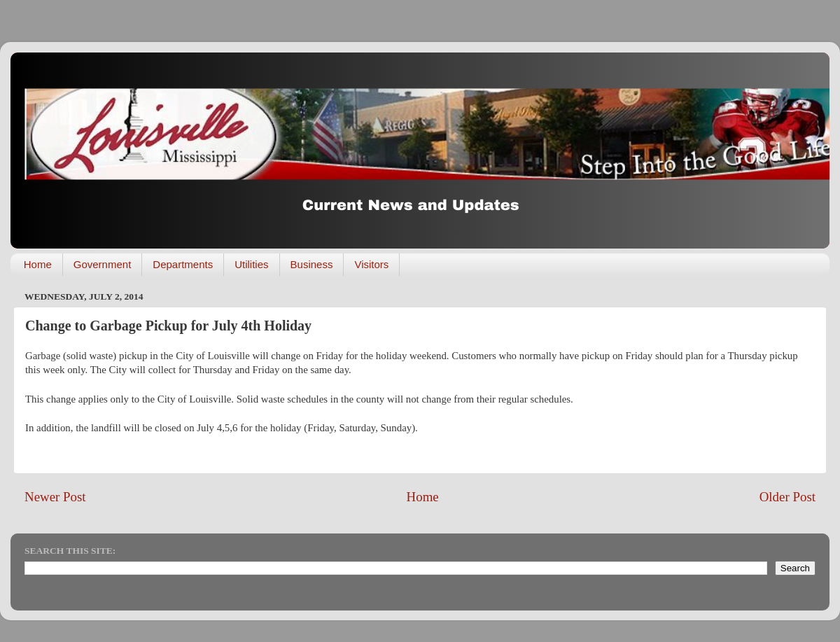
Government (103, 264)
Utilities (251, 264)
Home (38, 264)
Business (312, 264)
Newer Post (55, 497)
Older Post (787, 497)
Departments (183, 264)
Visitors (371, 264)
